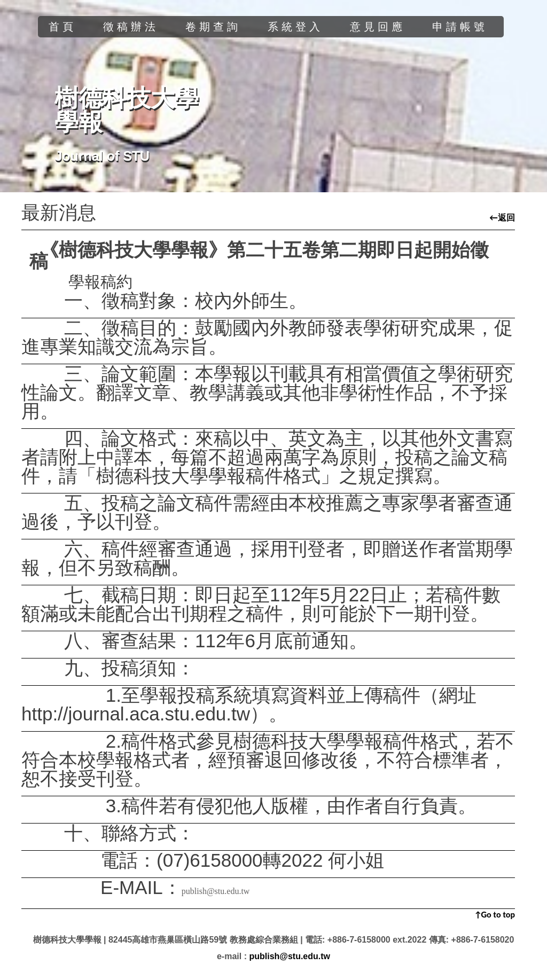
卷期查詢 (213, 27)
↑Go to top (495, 914)
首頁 (62, 27)
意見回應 (378, 27)
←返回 (502, 217)
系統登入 (295, 27)
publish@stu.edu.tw (216, 891)
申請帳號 (460, 27)
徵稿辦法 (131, 27)
